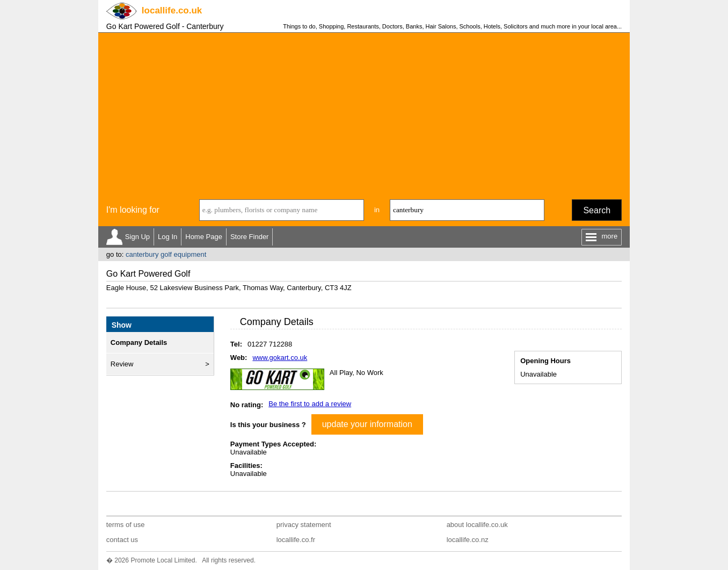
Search (597, 210)
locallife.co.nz (468, 540)
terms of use (126, 525)
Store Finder (250, 237)
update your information (367, 424)
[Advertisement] (364, 113)
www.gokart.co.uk (280, 358)
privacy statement (304, 525)
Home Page (204, 237)
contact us (122, 540)
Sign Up (137, 237)
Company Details (139, 342)
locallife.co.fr (296, 540)
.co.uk (172, 10)
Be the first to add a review (310, 404)
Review (122, 364)
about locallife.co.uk (477, 525)
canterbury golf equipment (166, 254)
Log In (168, 237)
